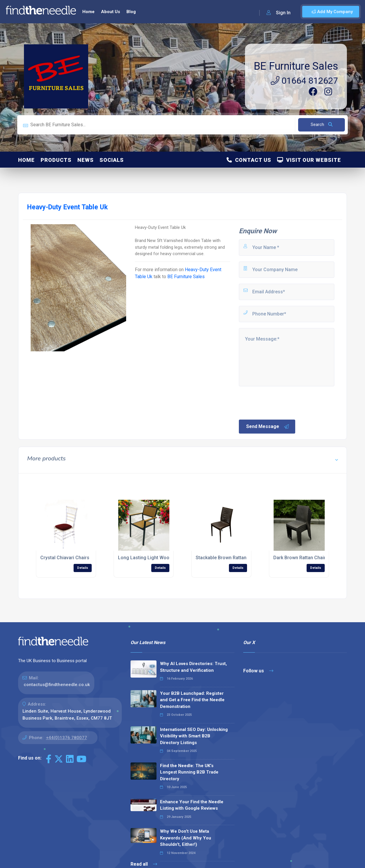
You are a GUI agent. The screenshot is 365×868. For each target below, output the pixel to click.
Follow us (258, 671)
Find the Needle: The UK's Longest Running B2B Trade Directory (189, 772)
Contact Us (249, 160)
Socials (112, 160)
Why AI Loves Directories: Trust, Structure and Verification (193, 667)
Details (83, 568)
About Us (111, 12)
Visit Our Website (309, 160)
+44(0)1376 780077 (66, 738)
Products (56, 160)
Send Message (268, 427)
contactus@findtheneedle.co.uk (57, 685)
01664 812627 (304, 81)
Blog (131, 12)
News (86, 160)
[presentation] (282, 402)
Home (88, 12)
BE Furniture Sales (296, 66)
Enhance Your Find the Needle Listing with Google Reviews (192, 805)
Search (322, 124)
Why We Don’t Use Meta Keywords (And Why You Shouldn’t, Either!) (186, 838)
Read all (144, 864)
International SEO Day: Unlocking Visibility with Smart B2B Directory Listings (194, 736)
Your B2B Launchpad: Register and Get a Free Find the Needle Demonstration (192, 700)
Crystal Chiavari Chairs (65, 558)
